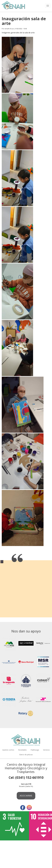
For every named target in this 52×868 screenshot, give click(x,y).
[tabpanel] (26, 560)
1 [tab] (2, 562)
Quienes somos (8, 750)
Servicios (46, 750)
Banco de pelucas (26, 755)
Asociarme (26, 796)
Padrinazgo (35, 750)
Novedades (22, 750)
